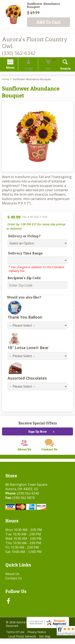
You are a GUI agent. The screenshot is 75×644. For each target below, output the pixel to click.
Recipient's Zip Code (22, 278)
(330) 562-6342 (19, 53)
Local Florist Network (23, 642)
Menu (16, 68)
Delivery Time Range (23, 254)
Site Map (47, 642)
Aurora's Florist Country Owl (35, 43)
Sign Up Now (37, 432)
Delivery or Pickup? (22, 237)
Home (6, 80)
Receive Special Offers (38, 424)
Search (60, 69)
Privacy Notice (39, 638)
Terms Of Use (16, 638)
